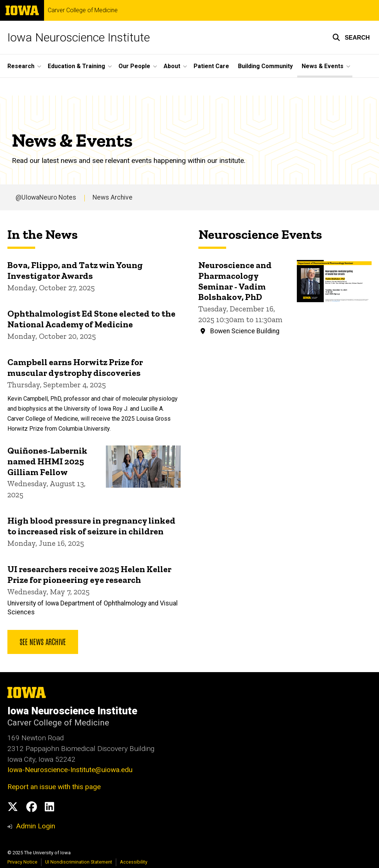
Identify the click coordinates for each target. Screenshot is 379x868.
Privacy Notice (22, 862)
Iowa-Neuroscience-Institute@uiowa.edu (70, 770)
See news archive (43, 641)
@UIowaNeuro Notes (46, 197)
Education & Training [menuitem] (76, 66)
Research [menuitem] (21, 66)
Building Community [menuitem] (265, 66)
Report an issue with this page (54, 787)
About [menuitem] (172, 66)
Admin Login (36, 826)
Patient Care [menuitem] (211, 66)
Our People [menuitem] (134, 66)
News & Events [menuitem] (323, 66)
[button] (351, 37)
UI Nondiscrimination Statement (79, 862)
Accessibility (134, 862)
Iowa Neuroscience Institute (79, 37)
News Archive (113, 197)
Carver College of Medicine (83, 10)
